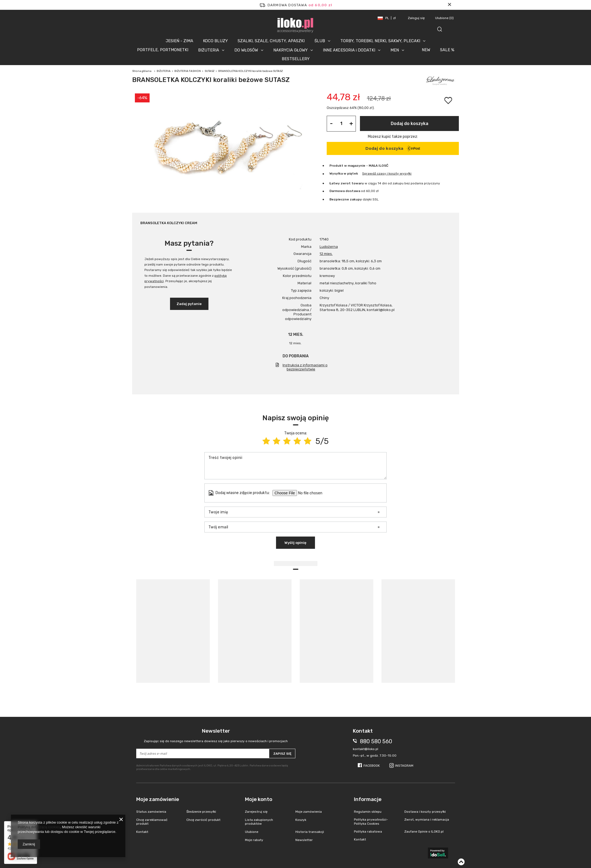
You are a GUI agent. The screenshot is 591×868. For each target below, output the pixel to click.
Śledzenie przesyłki (201, 812)
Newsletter (216, 735)
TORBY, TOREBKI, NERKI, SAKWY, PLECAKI (380, 41)
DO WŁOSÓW (246, 50)
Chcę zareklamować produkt (152, 822)
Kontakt (142, 832)
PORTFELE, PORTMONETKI (163, 50)
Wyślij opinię (295, 543)
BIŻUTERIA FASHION (188, 71)
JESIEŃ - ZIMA (179, 41)
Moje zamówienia (309, 812)
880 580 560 (376, 741)
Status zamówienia (151, 812)
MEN (395, 50)
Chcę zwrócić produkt (203, 820)
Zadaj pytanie (189, 304)
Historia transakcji (310, 832)
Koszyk (301, 820)
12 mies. (326, 254)
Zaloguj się (417, 18)
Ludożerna (329, 247)
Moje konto (259, 799)
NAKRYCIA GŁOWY (290, 50)
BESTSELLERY (296, 59)
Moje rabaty (254, 840)
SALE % (447, 50)
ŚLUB (320, 41)
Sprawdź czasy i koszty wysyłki (387, 173)
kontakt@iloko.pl (366, 749)
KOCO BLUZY (215, 41)
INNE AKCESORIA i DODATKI (349, 50)
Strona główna (142, 71)
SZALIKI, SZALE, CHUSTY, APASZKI (271, 41)
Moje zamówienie (158, 799)
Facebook (372, 766)
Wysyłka (336, 173)
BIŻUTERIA (209, 50)
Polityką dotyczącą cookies (39, 827)
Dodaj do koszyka (410, 124)
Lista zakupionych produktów (259, 822)
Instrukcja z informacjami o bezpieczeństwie (305, 367)
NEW (426, 50)
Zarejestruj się (256, 812)
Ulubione (444, 18)
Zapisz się (282, 754)
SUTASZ (210, 71)
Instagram (404, 766)
